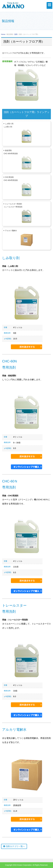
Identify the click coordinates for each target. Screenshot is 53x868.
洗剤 (16, 34)
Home (3, 34)
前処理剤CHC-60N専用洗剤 (11, 152)
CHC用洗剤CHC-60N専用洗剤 (11, 179)
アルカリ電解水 (11, 231)
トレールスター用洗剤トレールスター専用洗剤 (13, 205)
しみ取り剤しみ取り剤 (9, 125)
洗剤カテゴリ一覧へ (15, 846)
